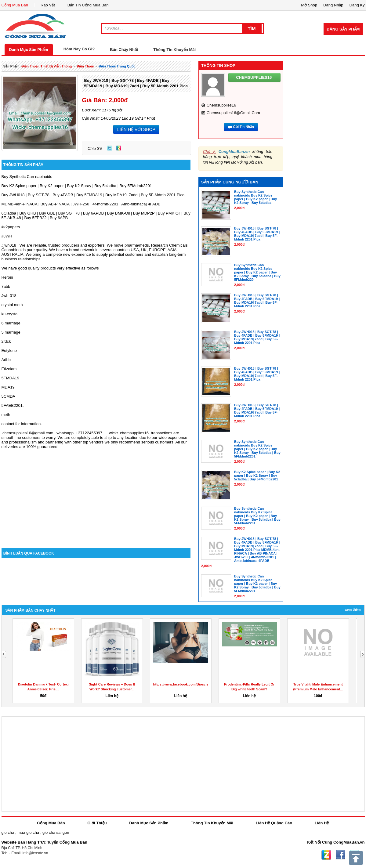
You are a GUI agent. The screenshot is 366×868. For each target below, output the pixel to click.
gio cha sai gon (56, 832)
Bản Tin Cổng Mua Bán (88, 5)
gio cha (8, 832)
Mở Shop (309, 5)
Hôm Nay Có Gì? (79, 49)
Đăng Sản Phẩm (343, 29)
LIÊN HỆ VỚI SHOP (136, 129)
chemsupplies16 (221, 105)
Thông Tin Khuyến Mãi (174, 50)
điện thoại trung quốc (117, 66)
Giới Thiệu (97, 823)
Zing (119, 148)
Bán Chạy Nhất (124, 50)
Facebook (340, 855)
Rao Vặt (48, 5)
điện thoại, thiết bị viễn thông (47, 66)
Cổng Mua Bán (15, 5)
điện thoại (85, 66)
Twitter (110, 148)
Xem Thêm (353, 609)
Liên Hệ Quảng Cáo (274, 823)
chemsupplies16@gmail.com (233, 113)
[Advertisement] (96, 496)
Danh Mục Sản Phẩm (29, 50)
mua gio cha (28, 832)
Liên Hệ (322, 823)
